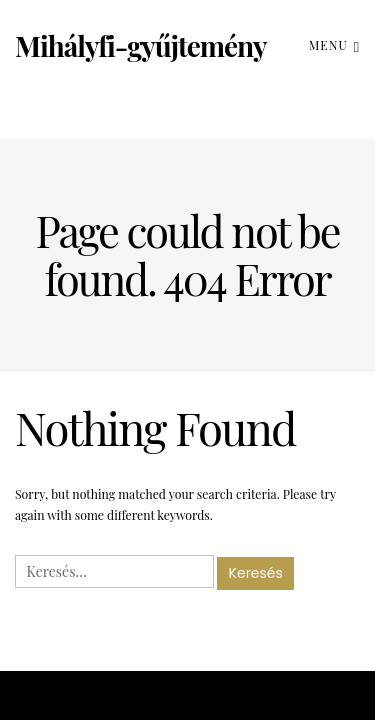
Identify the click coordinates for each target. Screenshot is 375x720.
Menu (334, 45)
